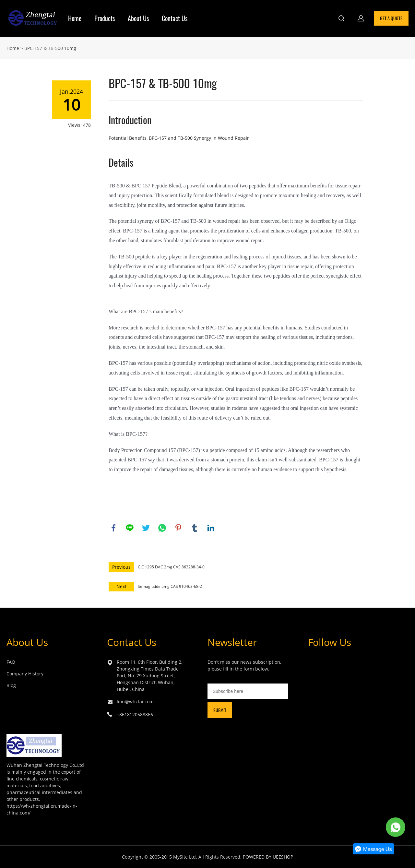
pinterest (178, 528)
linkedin (211, 528)
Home (75, 18)
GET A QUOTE (391, 18)
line (130, 528)
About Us (138, 18)
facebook (113, 528)
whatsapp (162, 528)
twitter (146, 528)
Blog (11, 685)
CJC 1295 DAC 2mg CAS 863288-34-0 (171, 567)
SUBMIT (220, 710)
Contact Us (175, 18)
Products (105, 18)
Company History (25, 674)
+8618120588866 (135, 714)
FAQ (11, 662)
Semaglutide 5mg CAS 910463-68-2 (170, 586)
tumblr (195, 528)
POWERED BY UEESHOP (268, 857)
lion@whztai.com (135, 702)
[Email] (248, 691)
